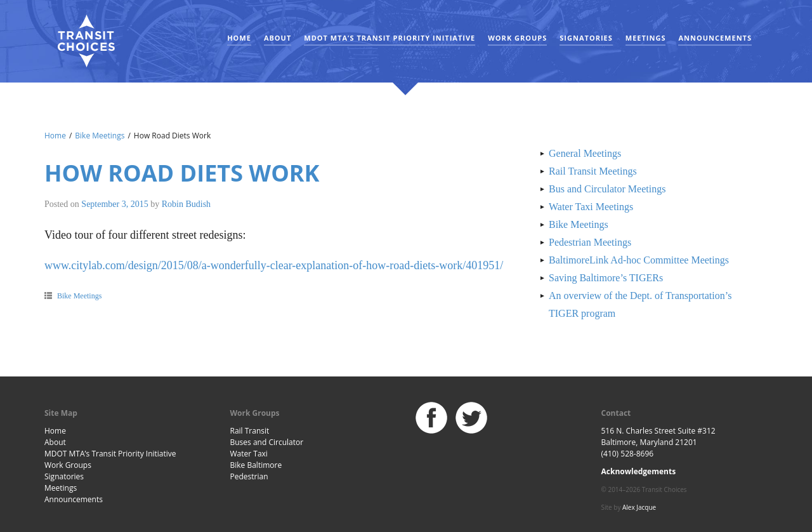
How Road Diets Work (182, 173)
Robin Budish (186, 204)
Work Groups (517, 38)
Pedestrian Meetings (590, 242)
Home (239, 38)
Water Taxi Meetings (591, 207)
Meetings (646, 38)
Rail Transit (250, 431)
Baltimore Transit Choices (86, 41)
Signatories (586, 38)
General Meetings (585, 153)
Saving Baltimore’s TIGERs (606, 278)
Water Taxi (249, 454)
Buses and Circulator (267, 442)
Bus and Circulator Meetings (607, 189)
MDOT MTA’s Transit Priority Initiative (390, 38)
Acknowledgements (639, 471)
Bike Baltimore (256, 465)
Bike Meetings (100, 136)
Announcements (715, 38)
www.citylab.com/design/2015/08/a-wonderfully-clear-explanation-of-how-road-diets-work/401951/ (274, 265)
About (278, 38)
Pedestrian (249, 476)
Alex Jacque (639, 507)
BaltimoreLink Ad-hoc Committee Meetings (639, 260)
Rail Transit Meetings (593, 171)
